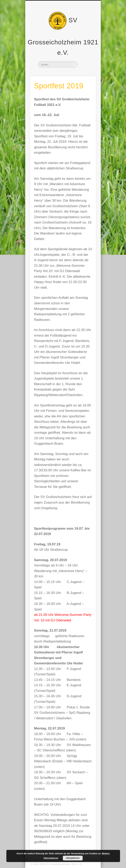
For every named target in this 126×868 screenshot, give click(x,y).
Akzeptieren (73, 858)
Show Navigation (86, 36)
